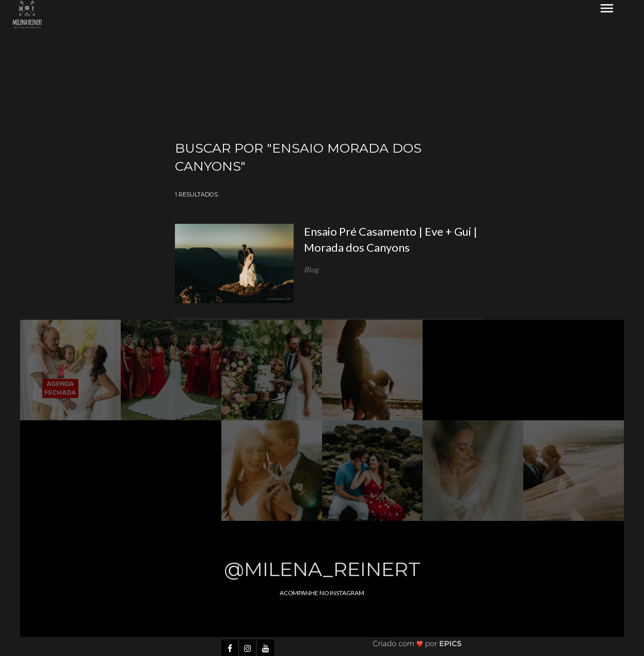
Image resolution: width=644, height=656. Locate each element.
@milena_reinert (322, 569)
